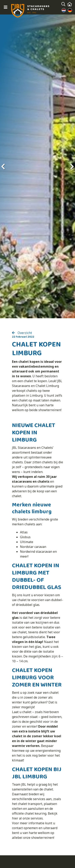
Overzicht (24, 333)
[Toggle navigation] (6, 7)
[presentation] (3, 166)
